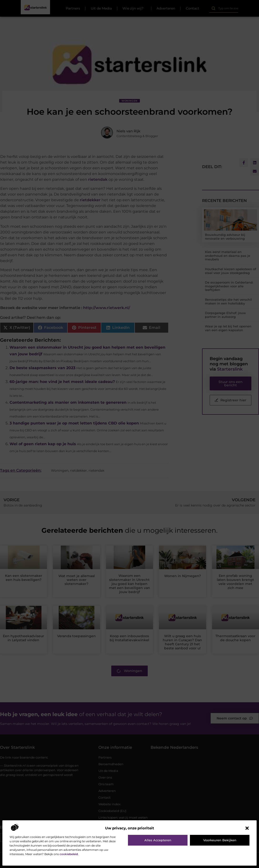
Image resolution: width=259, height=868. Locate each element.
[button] (247, 828)
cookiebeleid (69, 854)
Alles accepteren (158, 840)
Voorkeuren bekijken (220, 840)
